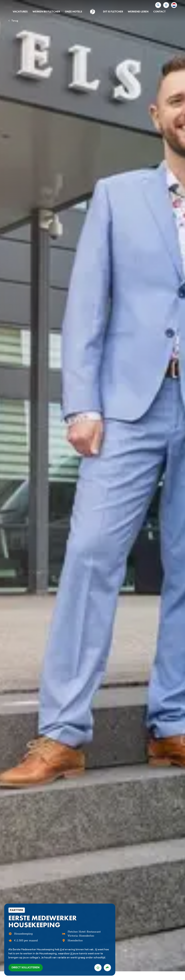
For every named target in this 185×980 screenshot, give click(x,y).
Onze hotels (73, 12)
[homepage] (93, 12)
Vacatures (20, 12)
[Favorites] (166, 5)
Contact (159, 12)
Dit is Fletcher (113, 12)
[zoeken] (158, 5)
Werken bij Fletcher (46, 12)
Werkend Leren (138, 12)
